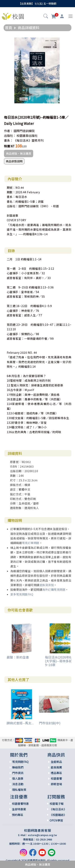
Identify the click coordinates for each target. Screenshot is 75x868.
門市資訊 (18, 773)
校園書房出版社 (27, 136)
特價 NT (9, 146)
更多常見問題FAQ (22, 594)
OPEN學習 (56, 820)
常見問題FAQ (20, 762)
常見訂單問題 (31, 543)
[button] (46, 17)
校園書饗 (56, 778)
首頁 (9, 28)
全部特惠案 (19, 809)
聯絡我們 (18, 767)
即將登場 (56, 784)
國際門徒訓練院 (24, 131)
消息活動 (18, 784)
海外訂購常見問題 (54, 590)
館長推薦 (56, 767)
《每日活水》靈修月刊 (29, 140)
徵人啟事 (18, 778)
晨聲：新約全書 (18, 657)
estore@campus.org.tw (42, 835)
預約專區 (18, 815)
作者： (8, 131)
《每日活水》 (58, 809)
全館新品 (56, 762)
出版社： (10, 136)
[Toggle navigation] (70, 16)
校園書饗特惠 (20, 804)
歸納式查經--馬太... (20, 723)
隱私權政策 (19, 790)
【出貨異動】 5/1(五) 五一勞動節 (37, 3)
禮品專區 (56, 773)
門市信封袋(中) (50, 723)
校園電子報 (57, 804)
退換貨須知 (47, 585)
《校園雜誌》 (58, 815)
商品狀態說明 (14, 161)
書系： (8, 140)
